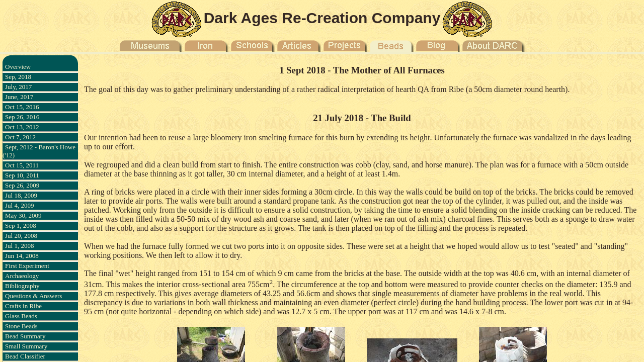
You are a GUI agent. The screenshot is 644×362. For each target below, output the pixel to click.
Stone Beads (21, 326)
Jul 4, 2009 (19, 205)
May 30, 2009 (23, 215)
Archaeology (22, 276)
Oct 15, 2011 (22, 165)
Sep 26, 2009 (22, 185)
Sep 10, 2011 (22, 175)
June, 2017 (19, 97)
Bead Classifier (25, 356)
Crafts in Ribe (23, 306)
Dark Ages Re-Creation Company (322, 18)
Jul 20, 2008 (21, 236)
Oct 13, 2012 (22, 127)
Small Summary (26, 346)
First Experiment (27, 266)
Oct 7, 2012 (20, 137)
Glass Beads (21, 316)
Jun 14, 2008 (22, 256)
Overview (18, 67)
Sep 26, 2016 (22, 117)
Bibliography (22, 286)
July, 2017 (18, 87)
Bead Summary (25, 336)
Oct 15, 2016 (22, 107)
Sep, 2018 (18, 77)
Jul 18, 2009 (21, 195)
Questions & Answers (33, 296)
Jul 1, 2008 (19, 246)
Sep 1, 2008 (21, 225)
